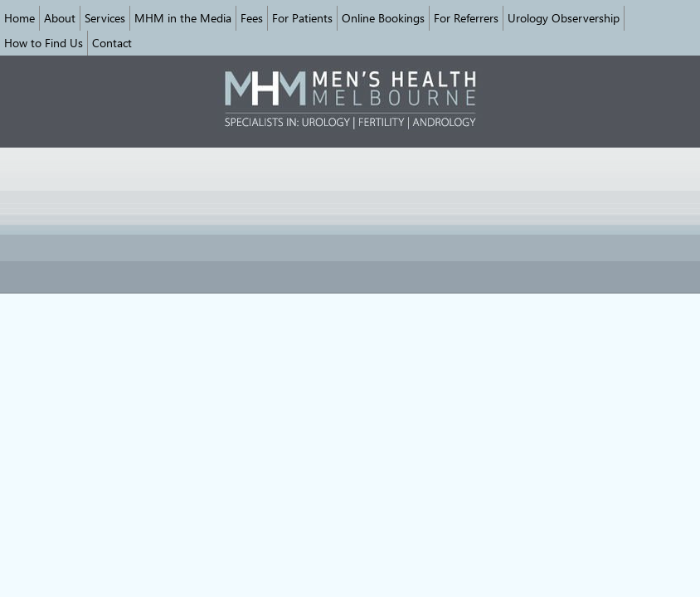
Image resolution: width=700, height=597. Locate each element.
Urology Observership (564, 18)
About (60, 18)
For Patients (302, 18)
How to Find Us (44, 43)
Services (105, 18)
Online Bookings (383, 18)
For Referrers (466, 18)
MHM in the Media (183, 18)
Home (19, 18)
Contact (112, 43)
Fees (252, 18)
